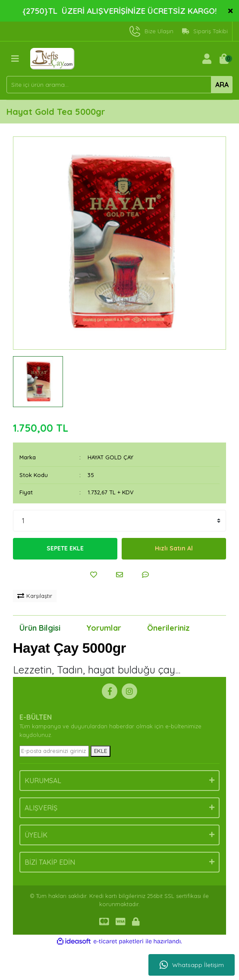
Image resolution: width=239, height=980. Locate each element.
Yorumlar (104, 628)
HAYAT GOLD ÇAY (110, 457)
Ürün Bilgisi (40, 628)
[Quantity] (119, 521)
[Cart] (224, 59)
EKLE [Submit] (101, 751)
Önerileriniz (168, 628)
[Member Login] (207, 59)
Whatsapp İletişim (192, 965)
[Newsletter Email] (54, 751)
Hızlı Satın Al (174, 548)
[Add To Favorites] (94, 575)
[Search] (119, 85)
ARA (222, 85)
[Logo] (52, 58)
